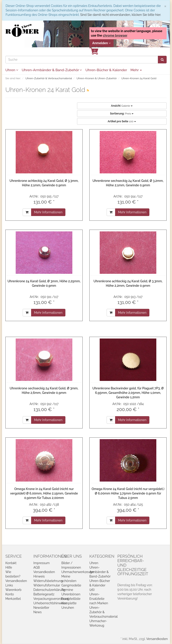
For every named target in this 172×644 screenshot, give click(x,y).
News (38, 612)
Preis (122, 114)
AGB (37, 567)
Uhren (12, 70)
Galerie (122, 106)
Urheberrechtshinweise (50, 603)
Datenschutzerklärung (49, 590)
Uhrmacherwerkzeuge (78, 572)
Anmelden (101, 43)
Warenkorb (13, 590)
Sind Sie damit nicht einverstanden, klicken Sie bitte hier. (120, 15)
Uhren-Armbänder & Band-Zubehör (52, 70)
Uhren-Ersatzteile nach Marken (99, 599)
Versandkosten (16, 581)
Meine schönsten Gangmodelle (71, 581)
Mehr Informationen (48, 212)
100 (122, 121)
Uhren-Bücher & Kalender (106, 70)
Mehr (136, 70)
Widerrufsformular (47, 585)
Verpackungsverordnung (51, 599)
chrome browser (115, 35)
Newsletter (41, 608)
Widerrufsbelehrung (48, 581)
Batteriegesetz (44, 594)
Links (9, 585)
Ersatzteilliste (71, 599)
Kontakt (11, 563)
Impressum (42, 563)
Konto (10, 594)
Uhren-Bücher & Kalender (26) (100, 585)
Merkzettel (13, 599)
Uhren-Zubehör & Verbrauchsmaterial (103, 612)
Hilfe (9, 567)
